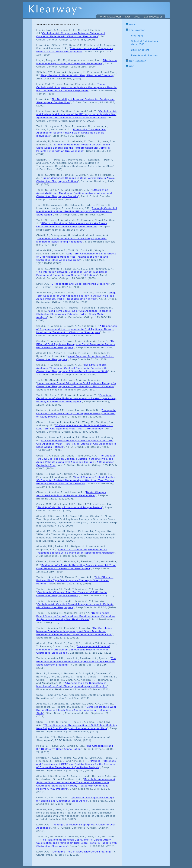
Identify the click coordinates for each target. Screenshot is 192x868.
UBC (130, 66)
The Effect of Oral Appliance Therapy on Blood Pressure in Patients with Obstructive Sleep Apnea (76, 344)
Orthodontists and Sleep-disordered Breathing (80, 284)
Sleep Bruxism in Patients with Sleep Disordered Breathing (77, 75)
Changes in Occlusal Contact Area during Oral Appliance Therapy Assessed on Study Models (76, 413)
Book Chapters (140, 50)
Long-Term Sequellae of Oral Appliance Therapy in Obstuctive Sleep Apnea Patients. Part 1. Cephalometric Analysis (76, 296)
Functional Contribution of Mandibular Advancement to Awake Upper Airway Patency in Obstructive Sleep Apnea (76, 398)
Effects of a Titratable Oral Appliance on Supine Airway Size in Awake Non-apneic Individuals (71, 133)
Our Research (136, 61)
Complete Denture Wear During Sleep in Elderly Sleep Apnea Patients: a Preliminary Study (76, 710)
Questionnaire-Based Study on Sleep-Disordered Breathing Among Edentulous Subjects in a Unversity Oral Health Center (76, 616)
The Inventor (135, 30)
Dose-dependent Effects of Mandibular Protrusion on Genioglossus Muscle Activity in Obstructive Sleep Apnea (73, 650)
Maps (131, 24)
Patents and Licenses (144, 55)
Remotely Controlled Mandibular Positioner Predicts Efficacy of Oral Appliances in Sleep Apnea (77, 211)
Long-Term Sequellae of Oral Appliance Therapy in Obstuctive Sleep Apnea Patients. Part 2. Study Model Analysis (74, 314)
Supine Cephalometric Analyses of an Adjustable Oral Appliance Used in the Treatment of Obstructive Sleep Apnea (77, 87)
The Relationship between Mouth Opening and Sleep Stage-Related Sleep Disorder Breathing (76, 661)
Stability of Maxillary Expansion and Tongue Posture (70, 507)
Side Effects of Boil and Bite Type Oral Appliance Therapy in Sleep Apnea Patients (75, 580)
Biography (137, 36)
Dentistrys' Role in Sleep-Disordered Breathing (82, 852)
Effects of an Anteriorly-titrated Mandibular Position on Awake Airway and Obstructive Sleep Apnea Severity (74, 193)
